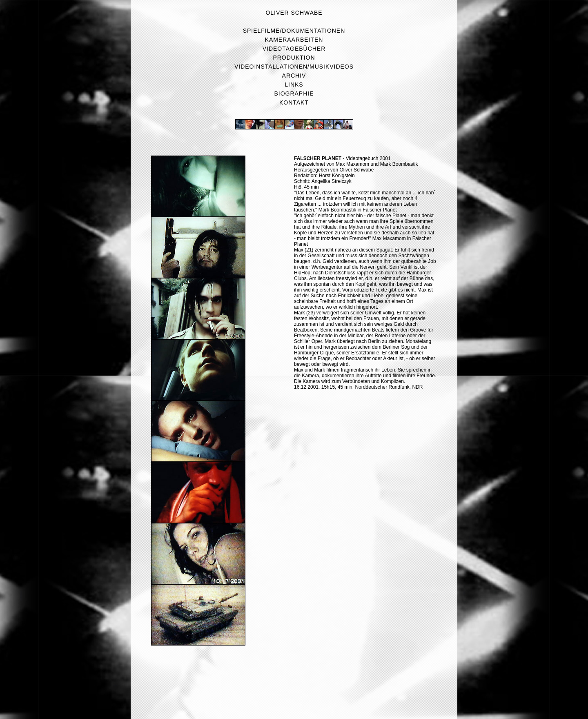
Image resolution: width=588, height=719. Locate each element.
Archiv (294, 76)
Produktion (294, 58)
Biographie (294, 93)
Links (294, 85)
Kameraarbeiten (294, 40)
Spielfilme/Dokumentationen (294, 31)
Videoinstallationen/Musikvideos (294, 67)
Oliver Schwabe (294, 13)
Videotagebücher (294, 49)
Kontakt (294, 102)
